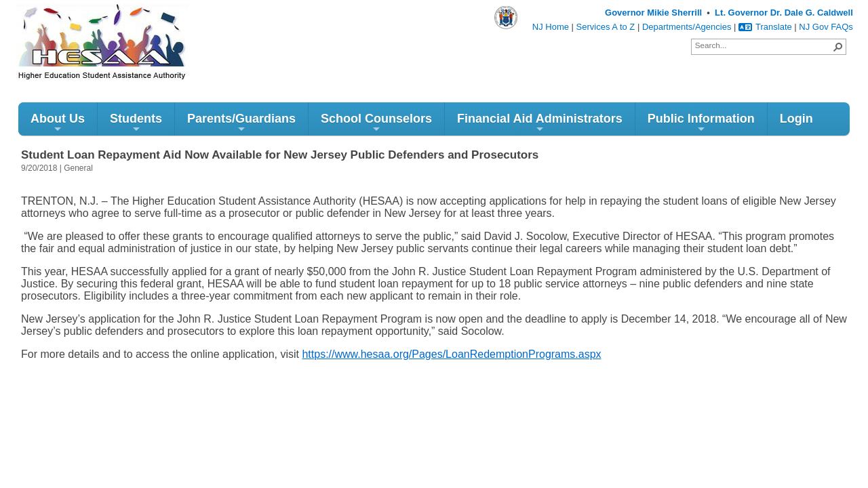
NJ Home (551, 27)
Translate (765, 27)
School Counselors (376, 123)
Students (136, 123)
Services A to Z (606, 27)
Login (796, 119)
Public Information (701, 123)
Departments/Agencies (687, 27)
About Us (58, 123)
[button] (838, 47)
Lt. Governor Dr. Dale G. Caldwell (784, 13)
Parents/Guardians (241, 123)
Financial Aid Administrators (540, 123)
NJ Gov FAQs (826, 27)
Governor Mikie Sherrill (653, 13)
